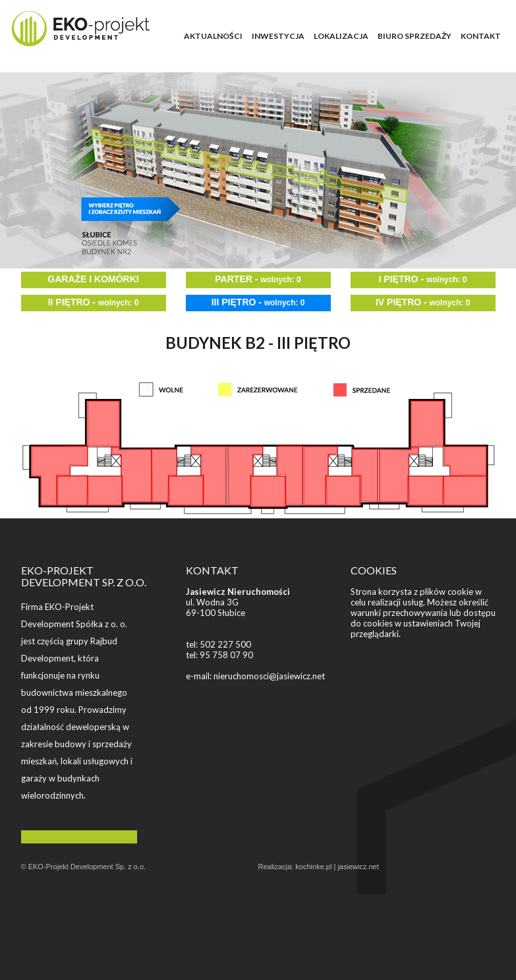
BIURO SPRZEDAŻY (415, 36)
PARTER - (258, 279)
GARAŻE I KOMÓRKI (93, 279)
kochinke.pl (313, 867)
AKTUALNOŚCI (213, 36)
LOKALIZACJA (341, 36)
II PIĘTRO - (94, 302)
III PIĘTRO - (258, 302)
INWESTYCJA (278, 36)
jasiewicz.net (358, 867)
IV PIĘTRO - (423, 302)
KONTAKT (481, 36)
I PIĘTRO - (423, 279)
